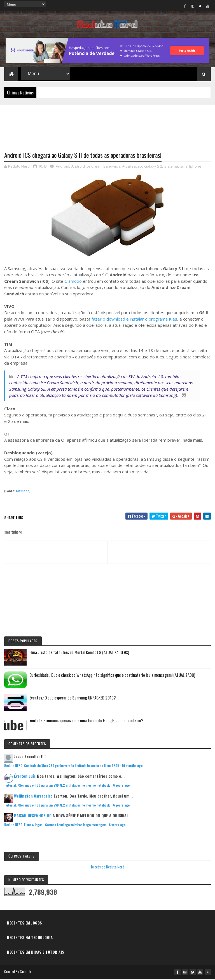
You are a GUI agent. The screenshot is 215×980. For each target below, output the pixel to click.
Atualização (132, 167)
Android (62, 167)
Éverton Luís (25, 777)
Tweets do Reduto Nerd (107, 867)
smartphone (191, 167)
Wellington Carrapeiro (33, 797)
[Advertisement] (107, 125)
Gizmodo (73, 282)
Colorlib (25, 972)
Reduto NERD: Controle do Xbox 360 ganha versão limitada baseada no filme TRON (62, 766)
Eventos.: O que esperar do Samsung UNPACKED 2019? (73, 698)
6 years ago (121, 786)
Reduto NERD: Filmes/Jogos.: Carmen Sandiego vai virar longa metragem (55, 826)
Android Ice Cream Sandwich (96, 167)
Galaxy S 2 (153, 167)
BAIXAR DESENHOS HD (33, 816)
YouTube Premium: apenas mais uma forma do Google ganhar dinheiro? (86, 721)
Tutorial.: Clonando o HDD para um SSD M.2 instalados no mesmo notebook (57, 786)
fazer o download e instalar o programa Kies (134, 320)
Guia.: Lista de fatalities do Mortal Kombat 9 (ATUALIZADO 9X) (79, 653)
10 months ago (132, 766)
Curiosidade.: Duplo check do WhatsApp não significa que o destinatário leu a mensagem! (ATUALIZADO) (112, 676)
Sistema (171, 167)
